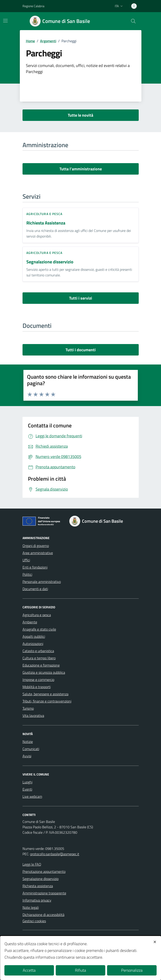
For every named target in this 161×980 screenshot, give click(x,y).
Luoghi (27, 782)
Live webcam (32, 796)
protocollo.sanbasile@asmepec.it (55, 854)
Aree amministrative (38, 553)
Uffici (26, 560)
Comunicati (31, 749)
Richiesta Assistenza (46, 223)
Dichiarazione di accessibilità (43, 915)
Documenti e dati (35, 589)
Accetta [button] (29, 970)
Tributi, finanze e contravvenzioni (47, 701)
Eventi (27, 789)
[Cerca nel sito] (133, 21)
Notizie (28, 742)
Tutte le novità (80, 115)
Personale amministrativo (42, 582)
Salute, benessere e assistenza (45, 694)
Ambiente (30, 622)
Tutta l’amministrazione (81, 169)
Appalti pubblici (34, 636)
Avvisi (27, 756)
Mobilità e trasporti (37, 687)
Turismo (28, 708)
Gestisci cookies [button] (34, 921)
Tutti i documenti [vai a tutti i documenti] (81, 350)
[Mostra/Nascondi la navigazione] (5, 21)
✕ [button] (155, 942)
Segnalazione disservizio (50, 262)
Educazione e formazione (41, 665)
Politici (27, 574)
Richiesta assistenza (38, 886)
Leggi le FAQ (32, 864)
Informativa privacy (37, 900)
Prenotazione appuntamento (44, 871)
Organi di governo (36, 546)
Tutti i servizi (81, 298)
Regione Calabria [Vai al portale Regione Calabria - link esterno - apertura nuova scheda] (33, 6)
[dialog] (80, 958)
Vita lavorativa (33, 716)
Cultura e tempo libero (39, 658)
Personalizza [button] (132, 970)
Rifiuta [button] (80, 970)
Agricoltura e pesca (44, 214)
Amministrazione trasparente (44, 893)
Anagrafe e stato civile (39, 629)
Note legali (31, 907)
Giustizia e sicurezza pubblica (44, 672)
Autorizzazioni (33, 644)
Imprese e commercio (38, 680)
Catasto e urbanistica (38, 651)
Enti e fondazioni (35, 567)
